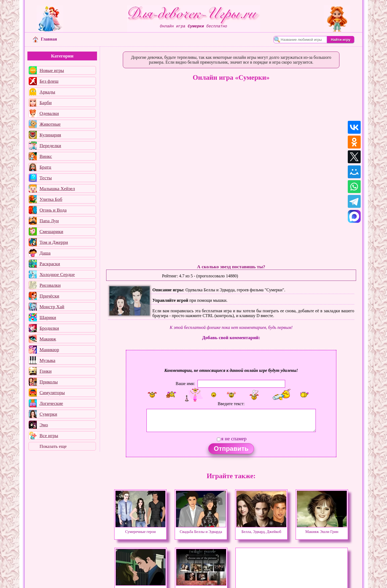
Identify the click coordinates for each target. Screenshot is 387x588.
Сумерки (48, 414)
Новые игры (52, 70)
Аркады (47, 92)
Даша (45, 253)
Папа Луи (49, 221)
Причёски (49, 296)
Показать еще (53, 446)
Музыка (47, 360)
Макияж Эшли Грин (322, 529)
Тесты (46, 178)
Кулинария (50, 135)
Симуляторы (52, 393)
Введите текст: (231, 404)
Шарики (48, 317)
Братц (45, 167)
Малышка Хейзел (57, 188)
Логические (51, 403)
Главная (45, 39)
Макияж (48, 339)
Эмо (44, 425)
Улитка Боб (51, 199)
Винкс (46, 156)
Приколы (49, 382)
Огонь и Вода (53, 210)
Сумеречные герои (140, 529)
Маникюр (49, 350)
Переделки (50, 146)
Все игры (49, 435)
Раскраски (50, 264)
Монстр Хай (52, 307)
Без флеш (49, 81)
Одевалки (49, 113)
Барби (46, 103)
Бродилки (49, 328)
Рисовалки (50, 285)
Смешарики (51, 231)
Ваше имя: (185, 384)
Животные (50, 124)
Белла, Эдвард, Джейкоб (261, 529)
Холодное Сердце (57, 274)
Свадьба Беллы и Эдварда (201, 529)
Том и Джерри (54, 242)
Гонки (46, 371)
